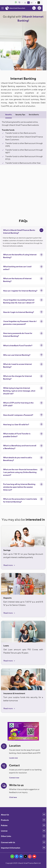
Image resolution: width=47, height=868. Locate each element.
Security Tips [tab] (20, 115)
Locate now (13, 758)
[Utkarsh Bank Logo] (15, 8)
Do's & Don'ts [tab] (34, 115)
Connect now (14, 778)
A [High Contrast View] (43, 3)
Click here (13, 797)
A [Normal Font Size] (32, 3)
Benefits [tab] (9, 115)
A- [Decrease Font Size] (29, 3)
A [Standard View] (39, 3)
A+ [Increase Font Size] (35, 3)
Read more (9, 565)
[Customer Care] (23, 3)
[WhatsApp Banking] (20, 2)
